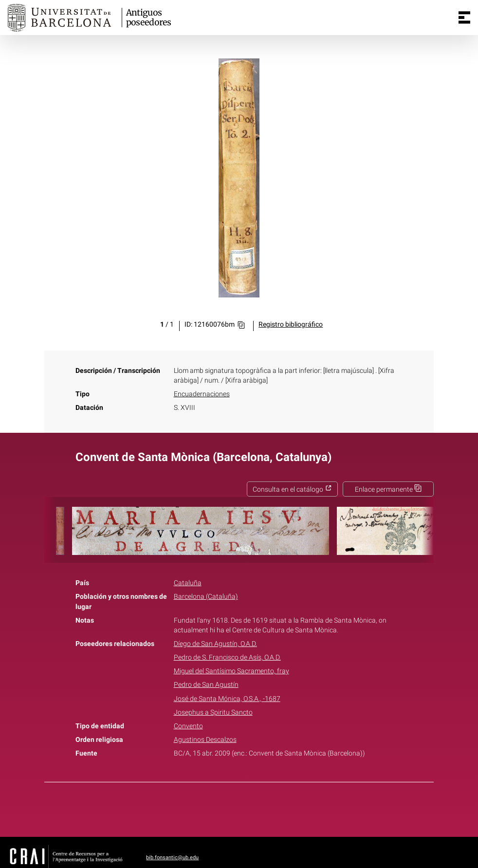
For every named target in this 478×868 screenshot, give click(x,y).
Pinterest (256, 808)
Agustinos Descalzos (205, 740)
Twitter (234, 808)
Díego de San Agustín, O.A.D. (215, 644)
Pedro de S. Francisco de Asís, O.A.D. (227, 657)
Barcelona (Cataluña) (206, 597)
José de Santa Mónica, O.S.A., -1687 (227, 699)
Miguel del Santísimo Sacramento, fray (231, 671)
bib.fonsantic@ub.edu (172, 858)
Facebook (212, 808)
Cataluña (188, 583)
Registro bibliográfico (291, 324)
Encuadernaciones (202, 394)
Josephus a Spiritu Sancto (213, 712)
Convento (188, 726)
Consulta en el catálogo (292, 489)
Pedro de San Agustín (206, 685)
